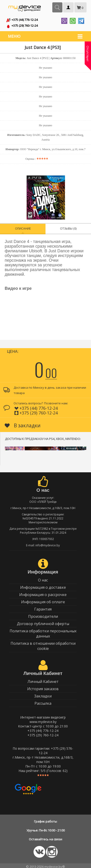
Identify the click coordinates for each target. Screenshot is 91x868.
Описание (23, 227)
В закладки (23, 424)
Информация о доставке (43, 585)
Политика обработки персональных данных (43, 632)
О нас (43, 578)
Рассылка (43, 701)
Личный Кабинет (43, 680)
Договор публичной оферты (43, 622)
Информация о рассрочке (43, 593)
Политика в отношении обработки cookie (43, 644)
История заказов (43, 687)
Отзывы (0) (68, 227)
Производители (43, 615)
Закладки (43, 694)
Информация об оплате (43, 600)
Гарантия (43, 607)
